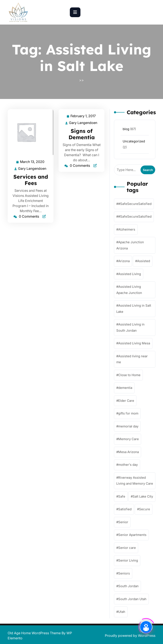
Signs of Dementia (82, 134)
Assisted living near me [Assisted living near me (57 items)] (132, 359)
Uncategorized (134, 141)
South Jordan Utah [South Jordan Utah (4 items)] (132, 599)
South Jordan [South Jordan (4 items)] (128, 586)
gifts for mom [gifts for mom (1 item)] (128, 413)
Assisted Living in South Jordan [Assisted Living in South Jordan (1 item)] (130, 327)
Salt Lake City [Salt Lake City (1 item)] (143, 496)
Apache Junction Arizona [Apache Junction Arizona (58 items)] (130, 245)
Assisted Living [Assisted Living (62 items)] (130, 274)
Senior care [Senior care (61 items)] (127, 548)
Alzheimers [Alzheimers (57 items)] (127, 229)
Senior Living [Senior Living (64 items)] (128, 560)
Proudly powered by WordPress (130, 636)
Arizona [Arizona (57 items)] (124, 261)
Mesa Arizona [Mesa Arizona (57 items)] (129, 452)
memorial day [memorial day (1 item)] (128, 426)
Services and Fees (31, 180)
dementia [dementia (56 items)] (125, 388)
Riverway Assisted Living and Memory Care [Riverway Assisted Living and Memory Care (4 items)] (135, 481)
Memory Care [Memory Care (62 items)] (129, 439)
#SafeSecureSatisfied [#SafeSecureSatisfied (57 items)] (135, 204)
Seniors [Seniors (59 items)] (124, 573)
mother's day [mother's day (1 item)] (128, 465)
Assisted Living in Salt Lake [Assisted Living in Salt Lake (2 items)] (134, 309)
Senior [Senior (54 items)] (123, 522)
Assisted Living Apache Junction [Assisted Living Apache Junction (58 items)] (129, 290)
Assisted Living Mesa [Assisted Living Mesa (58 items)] (134, 343)
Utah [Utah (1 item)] (122, 612)
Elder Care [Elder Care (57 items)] (126, 401)
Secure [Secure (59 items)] (145, 509)
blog (126, 129)
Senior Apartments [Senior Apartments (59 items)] (132, 535)
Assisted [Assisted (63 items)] (144, 261)
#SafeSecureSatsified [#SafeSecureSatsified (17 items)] (135, 216)
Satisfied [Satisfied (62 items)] (125, 509)
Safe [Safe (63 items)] (122, 496)
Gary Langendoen (32, 169)
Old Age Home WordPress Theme (35, 633)
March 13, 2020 (32, 162)
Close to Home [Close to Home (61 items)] (129, 375)
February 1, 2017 (83, 116)
